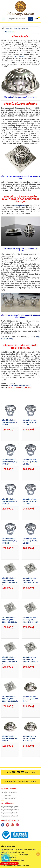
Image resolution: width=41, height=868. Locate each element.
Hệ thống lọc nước (9, 789)
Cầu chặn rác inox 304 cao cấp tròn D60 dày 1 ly (30, 699)
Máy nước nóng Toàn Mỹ (10, 816)
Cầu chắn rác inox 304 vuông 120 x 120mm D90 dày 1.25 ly (30, 581)
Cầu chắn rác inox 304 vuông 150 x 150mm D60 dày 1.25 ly (30, 621)
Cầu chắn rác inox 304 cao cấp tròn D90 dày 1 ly (10, 738)
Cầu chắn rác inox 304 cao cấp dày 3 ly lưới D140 (30, 501)
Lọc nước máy (6, 795)
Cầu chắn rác (10, 32)
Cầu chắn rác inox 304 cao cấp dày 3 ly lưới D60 (9, 422)
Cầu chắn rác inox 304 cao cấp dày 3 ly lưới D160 (9, 541)
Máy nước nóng (7, 803)
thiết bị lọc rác (20, 206)
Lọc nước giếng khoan (9, 798)
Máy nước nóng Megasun (10, 807)
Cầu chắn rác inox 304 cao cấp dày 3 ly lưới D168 (30, 541)
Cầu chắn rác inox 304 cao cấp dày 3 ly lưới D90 (30, 422)
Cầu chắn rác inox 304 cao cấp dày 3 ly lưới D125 (9, 501)
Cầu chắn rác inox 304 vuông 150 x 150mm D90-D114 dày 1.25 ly (10, 700)
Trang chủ (8, 28)
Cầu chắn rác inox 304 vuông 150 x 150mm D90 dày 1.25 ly (10, 660)
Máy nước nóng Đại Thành (10, 810)
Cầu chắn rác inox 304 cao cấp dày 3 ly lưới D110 (30, 462)
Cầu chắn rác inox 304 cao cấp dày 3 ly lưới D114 (9, 462)
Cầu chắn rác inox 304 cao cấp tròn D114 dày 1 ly (29, 738)
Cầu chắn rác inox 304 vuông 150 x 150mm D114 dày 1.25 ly (31, 660)
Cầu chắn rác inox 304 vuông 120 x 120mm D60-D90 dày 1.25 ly (10, 621)
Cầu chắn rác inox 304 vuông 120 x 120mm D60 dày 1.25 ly (10, 581)
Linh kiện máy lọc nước (9, 792)
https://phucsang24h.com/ (20, 385)
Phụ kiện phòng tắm (21, 28)
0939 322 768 (19, 781)
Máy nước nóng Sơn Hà (9, 813)
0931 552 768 (18, 772)
